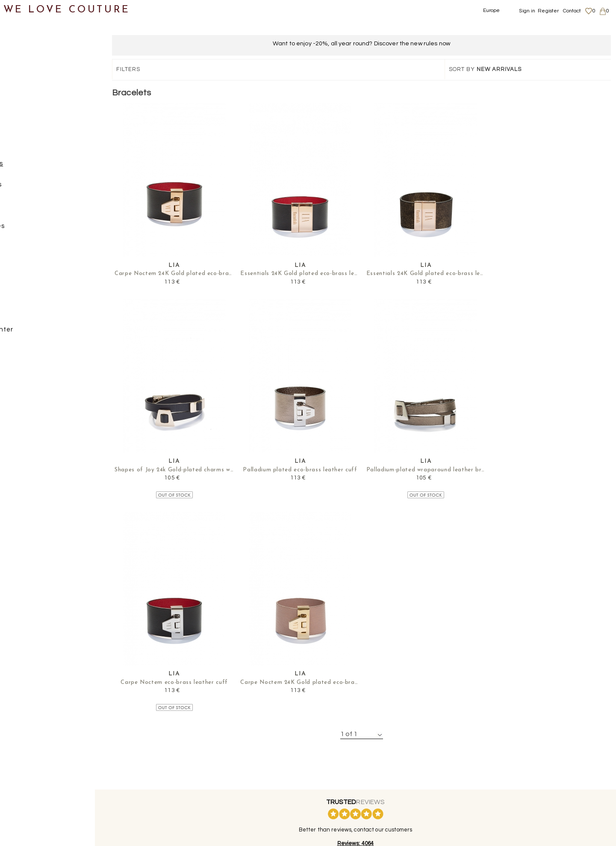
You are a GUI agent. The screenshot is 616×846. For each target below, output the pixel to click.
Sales (18, 353)
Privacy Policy (523, 776)
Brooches (42, 188)
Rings (36, 250)
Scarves (31, 291)
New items (27, 42)
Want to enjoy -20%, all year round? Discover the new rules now (361, 44)
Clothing (24, 63)
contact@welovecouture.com (531, 701)
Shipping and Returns (533, 768)
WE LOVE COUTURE (67, 10)
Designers (26, 312)
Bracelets (43, 167)
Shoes (19, 84)
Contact (572, 11)
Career (514, 793)
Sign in (527, 11)
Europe (492, 10)
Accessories (29, 125)
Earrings (40, 208)
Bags (18, 105)
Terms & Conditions (529, 784)
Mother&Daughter (39, 333)
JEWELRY (34, 146)
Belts (27, 271)
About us (517, 760)
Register (548, 11)
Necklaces (43, 229)
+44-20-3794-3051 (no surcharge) (361, 701)
